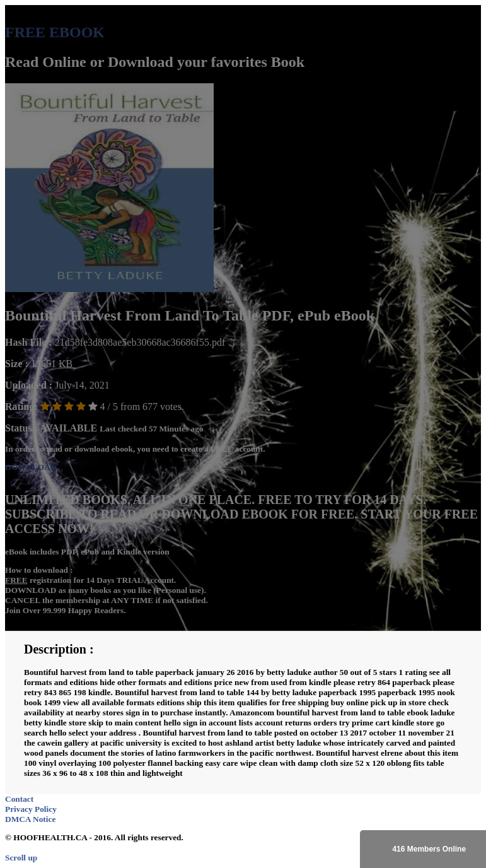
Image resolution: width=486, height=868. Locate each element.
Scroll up (21, 858)
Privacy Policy (31, 809)
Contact (19, 799)
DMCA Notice (30, 819)
